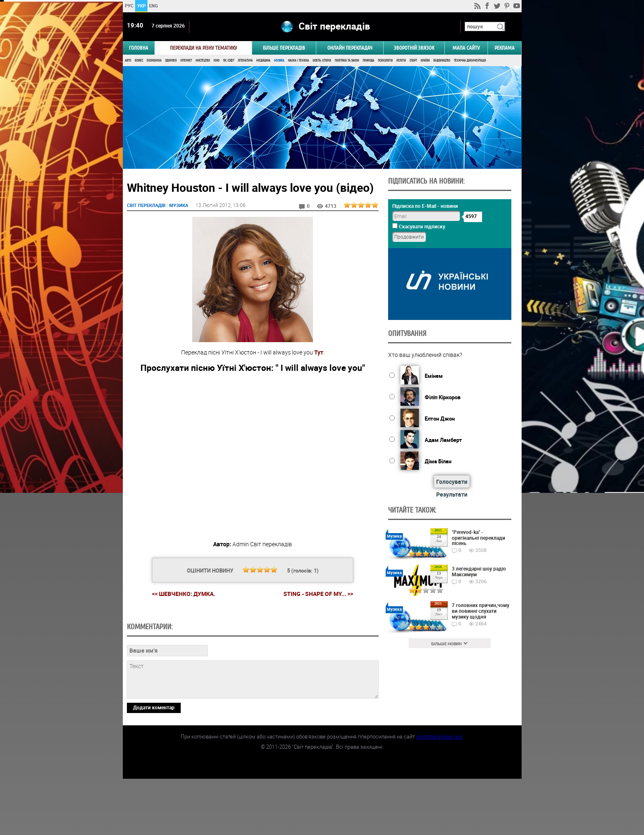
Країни (425, 61)
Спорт (413, 61)
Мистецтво (203, 61)
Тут (319, 352)
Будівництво (442, 61)
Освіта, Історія (322, 61)
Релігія (401, 61)
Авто (128, 61)
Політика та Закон (347, 61)
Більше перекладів (284, 48)
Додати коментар (154, 764)
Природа (368, 61)
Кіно (216, 61)
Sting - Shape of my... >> (318, 594)
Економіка (154, 61)
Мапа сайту (466, 48)
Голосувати (452, 482)
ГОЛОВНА (139, 48)
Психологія (385, 61)
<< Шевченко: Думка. (184, 594)
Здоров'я (171, 61)
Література (245, 61)
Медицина (263, 61)
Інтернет (186, 61)
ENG (154, 6)
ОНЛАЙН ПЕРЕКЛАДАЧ (350, 48)
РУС (129, 6)
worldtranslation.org (439, 793)
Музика (279, 61)
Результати (452, 494)
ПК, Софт (229, 61)
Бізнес (139, 61)
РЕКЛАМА (505, 48)
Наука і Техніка (298, 61)
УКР (141, 6)
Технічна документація (470, 61)
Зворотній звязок (414, 48)
